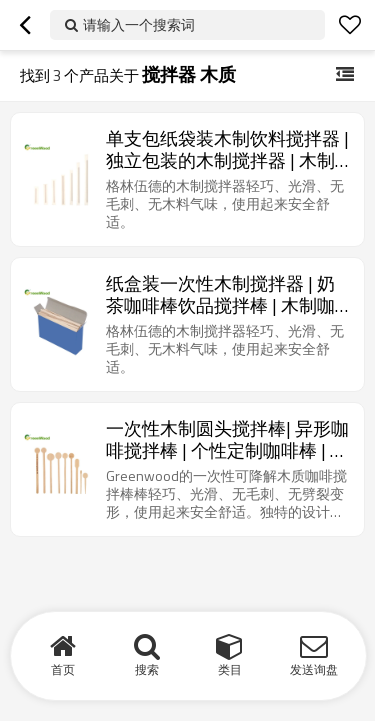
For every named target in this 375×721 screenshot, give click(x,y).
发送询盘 (314, 669)
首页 (63, 669)
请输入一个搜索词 (139, 24)
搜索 (147, 669)
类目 (230, 669)
